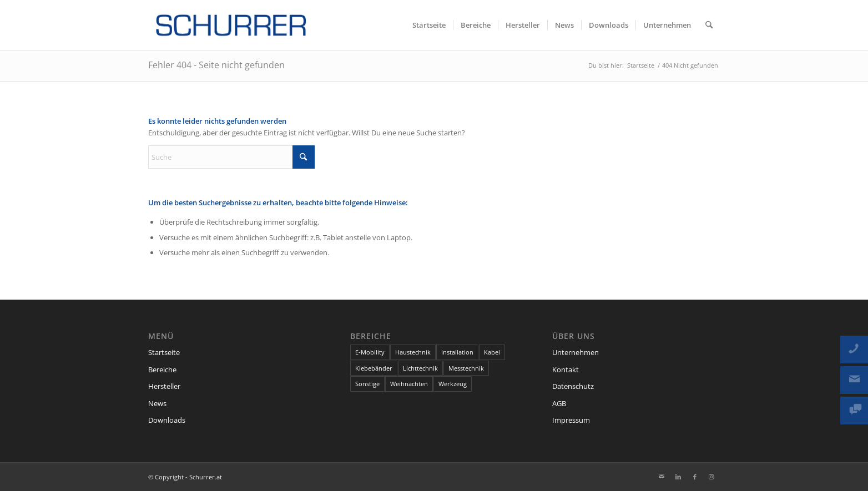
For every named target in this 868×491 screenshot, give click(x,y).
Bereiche (162, 369)
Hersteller (164, 386)
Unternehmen (576, 352)
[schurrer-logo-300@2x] (231, 25)
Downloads (167, 420)
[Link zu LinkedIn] (678, 477)
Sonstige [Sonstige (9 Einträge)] (367, 384)
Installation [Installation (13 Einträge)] (457, 352)
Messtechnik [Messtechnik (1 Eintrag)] (466, 368)
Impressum (571, 420)
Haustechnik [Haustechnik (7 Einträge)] (413, 352)
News (157, 403)
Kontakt (566, 369)
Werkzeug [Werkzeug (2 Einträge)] (453, 384)
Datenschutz (573, 386)
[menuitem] (429, 25)
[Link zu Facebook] (695, 477)
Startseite (164, 352)
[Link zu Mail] (662, 477)
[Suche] (709, 25)
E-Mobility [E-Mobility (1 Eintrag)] (370, 352)
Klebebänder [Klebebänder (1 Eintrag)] (374, 368)
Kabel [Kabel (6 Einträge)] (492, 352)
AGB (559, 403)
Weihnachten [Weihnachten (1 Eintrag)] (409, 384)
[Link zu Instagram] (711, 477)
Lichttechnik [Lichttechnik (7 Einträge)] (420, 368)
